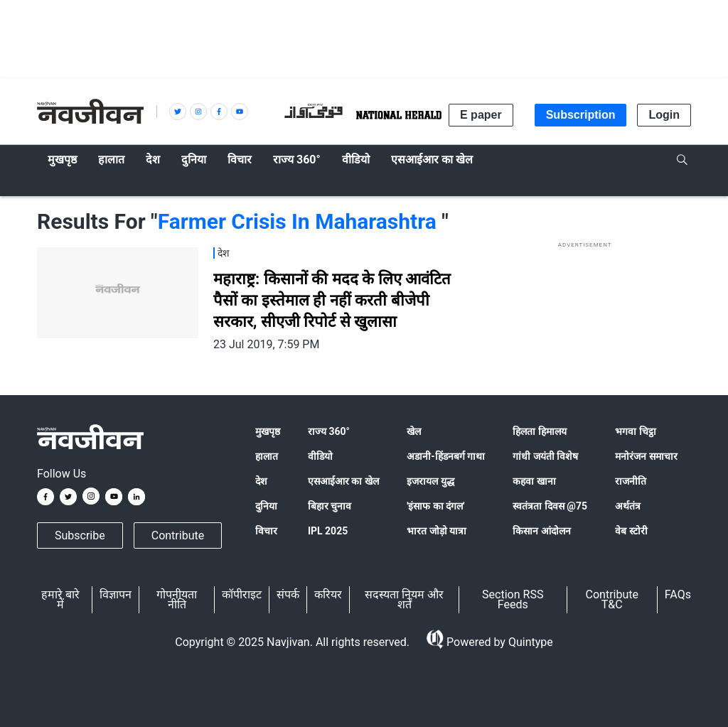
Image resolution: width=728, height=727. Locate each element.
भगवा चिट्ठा (635, 431)
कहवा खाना (534, 481)
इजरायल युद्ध (430, 481)
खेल (414, 431)
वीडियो (320, 456)
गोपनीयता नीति (177, 599)
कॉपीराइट (242, 594)
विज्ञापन (116, 594)
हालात (267, 456)
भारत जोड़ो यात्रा (437, 531)
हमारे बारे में (60, 599)
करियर (328, 594)
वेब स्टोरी (631, 531)
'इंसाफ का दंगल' (435, 506)
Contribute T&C (612, 599)
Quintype (529, 642)
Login (664, 115)
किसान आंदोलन (541, 531)
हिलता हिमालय (539, 431)
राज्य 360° (329, 431)
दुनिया (266, 506)
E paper (481, 115)
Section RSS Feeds (513, 599)
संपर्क (288, 594)
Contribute (178, 535)
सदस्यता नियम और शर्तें (404, 599)
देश (261, 481)
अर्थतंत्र (628, 506)
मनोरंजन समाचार (646, 456)
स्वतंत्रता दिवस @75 (550, 506)
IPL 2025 (328, 531)
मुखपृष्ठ (268, 431)
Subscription (581, 115)
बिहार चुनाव (330, 506)
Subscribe (80, 535)
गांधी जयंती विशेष (545, 456)
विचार (266, 531)
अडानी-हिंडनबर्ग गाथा (446, 456)
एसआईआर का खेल (343, 481)
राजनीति (631, 481)
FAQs (678, 594)
